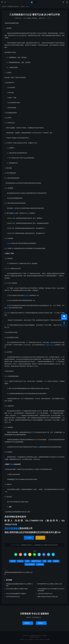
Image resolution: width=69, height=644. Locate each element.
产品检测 (10, 243)
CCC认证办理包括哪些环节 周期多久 (16, 594)
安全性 (8, 308)
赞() (49, 18)
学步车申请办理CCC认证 (13, 597)
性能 (38, 447)
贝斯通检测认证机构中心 (34, 2)
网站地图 (44, 636)
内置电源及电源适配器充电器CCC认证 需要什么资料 (18, 573)
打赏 (40, 538)
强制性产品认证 (51, 345)
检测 (15, 213)
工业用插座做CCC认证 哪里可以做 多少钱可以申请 (34, 15)
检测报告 (26, 295)
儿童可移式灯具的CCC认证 (45, 594)
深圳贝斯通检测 (12, 528)
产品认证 (12, 464)
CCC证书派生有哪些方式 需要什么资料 (17, 589)
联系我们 (28, 623)
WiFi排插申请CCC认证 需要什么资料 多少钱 (50, 584)
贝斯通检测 (40, 564)
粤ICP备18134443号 (35, 637)
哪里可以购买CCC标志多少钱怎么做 (48, 597)
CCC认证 (35, 18)
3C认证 (23, 7)
